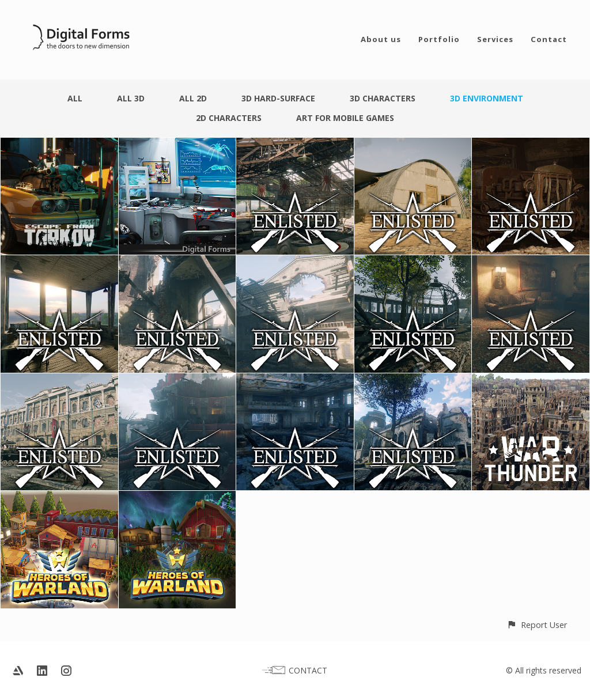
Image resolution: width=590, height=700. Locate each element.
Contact (549, 39)
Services (495, 39)
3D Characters (383, 98)
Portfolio (439, 39)
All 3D (131, 98)
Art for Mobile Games (345, 118)
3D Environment (487, 98)
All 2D (193, 98)
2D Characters (229, 118)
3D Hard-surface (278, 98)
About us (381, 39)
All (75, 98)
